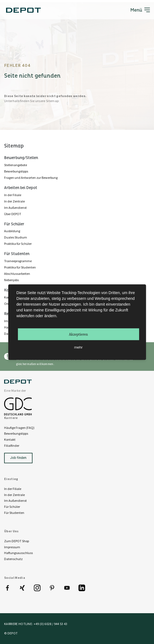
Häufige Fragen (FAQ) (19, 428)
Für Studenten (14, 513)
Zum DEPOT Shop (17, 541)
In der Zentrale (14, 495)
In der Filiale (13, 489)
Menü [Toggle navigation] (140, 10)
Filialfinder (12, 446)
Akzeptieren (78, 334)
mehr (78, 347)
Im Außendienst (15, 501)
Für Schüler (12, 507)
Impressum (12, 547)
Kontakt (10, 439)
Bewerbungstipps (16, 433)
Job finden (18, 458)
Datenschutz (13, 559)
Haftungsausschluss (18, 553)
